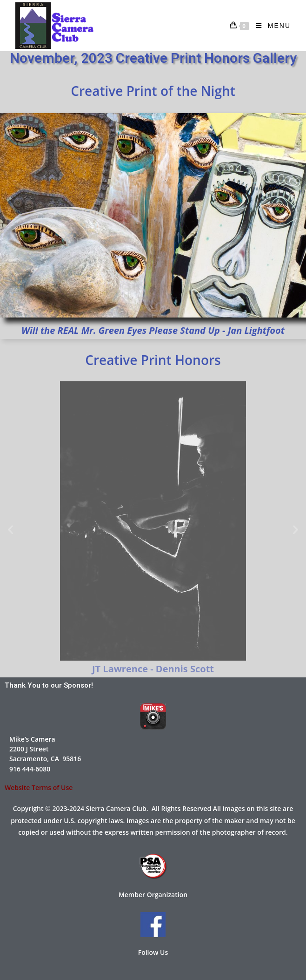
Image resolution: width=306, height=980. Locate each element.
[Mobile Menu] (270, 26)
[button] (10, 530)
